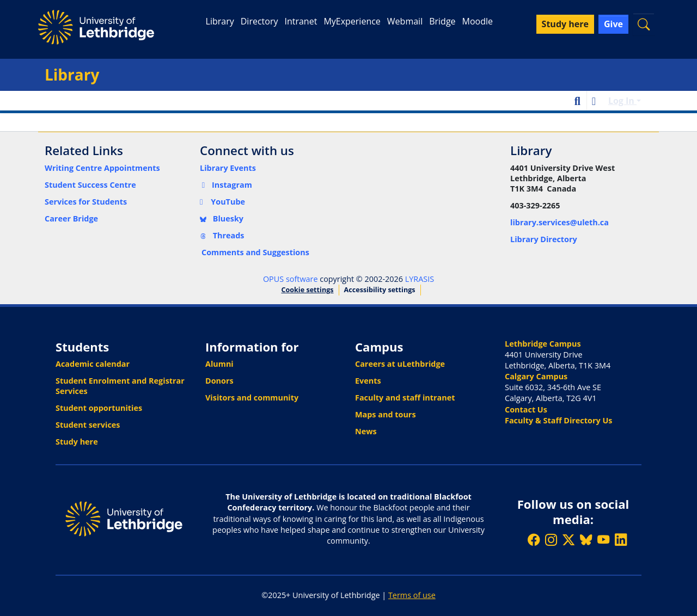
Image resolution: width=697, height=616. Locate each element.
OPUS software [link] (291, 279)
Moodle (478, 21)
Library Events (228, 168)
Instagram (226, 185)
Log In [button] (622, 101)
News (366, 431)
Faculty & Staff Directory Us (558, 420)
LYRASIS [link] (420, 279)
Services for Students (86, 202)
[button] (644, 24)
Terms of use (412, 595)
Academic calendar (93, 364)
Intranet (301, 21)
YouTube (222, 202)
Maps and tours (386, 414)
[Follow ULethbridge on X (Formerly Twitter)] (568, 540)
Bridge (442, 21)
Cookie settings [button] (307, 290)
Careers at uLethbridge (400, 364)
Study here (77, 442)
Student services (88, 425)
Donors (219, 381)
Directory (259, 21)
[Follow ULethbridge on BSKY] (586, 540)
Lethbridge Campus (543, 344)
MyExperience (352, 21)
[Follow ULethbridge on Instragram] (551, 540)
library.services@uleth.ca (560, 222)
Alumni (219, 364)
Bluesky (222, 218)
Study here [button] (565, 24)
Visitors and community (252, 398)
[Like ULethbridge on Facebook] (534, 540)
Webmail (405, 21)
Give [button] (613, 24)
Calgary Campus (536, 376)
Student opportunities (99, 408)
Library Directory (544, 239)
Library (220, 21)
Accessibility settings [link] (380, 290)
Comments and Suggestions (255, 252)
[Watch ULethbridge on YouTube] (603, 540)
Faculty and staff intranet (405, 398)
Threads (222, 235)
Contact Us (526, 409)
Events (368, 381)
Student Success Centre (90, 185)
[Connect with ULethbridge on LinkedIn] (621, 540)
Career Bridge (71, 218)
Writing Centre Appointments (102, 168)
